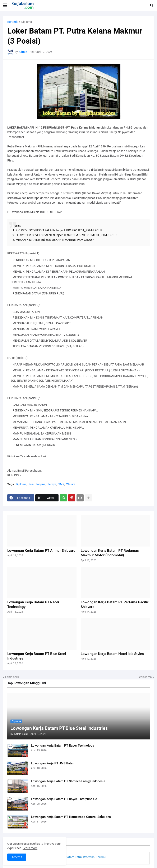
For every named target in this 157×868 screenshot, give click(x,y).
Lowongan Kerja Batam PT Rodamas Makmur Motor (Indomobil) (110, 553)
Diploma (27, 22)
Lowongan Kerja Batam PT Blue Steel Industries (59, 728)
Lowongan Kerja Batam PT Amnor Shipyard (41, 550)
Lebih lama (145, 677)
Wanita (71, 484)
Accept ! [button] (17, 857)
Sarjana (41, 484)
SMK (61, 484)
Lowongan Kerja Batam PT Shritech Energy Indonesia (68, 781)
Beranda (13, 22)
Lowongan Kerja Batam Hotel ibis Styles (112, 654)
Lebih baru (12, 677)
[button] (5, 5)
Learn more (30, 848)
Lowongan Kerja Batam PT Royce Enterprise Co (64, 799)
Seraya (52, 484)
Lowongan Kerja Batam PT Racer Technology (63, 746)
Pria (31, 484)
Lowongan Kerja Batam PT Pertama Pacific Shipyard (115, 604)
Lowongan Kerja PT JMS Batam (53, 763)
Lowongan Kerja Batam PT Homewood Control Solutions (71, 817)
